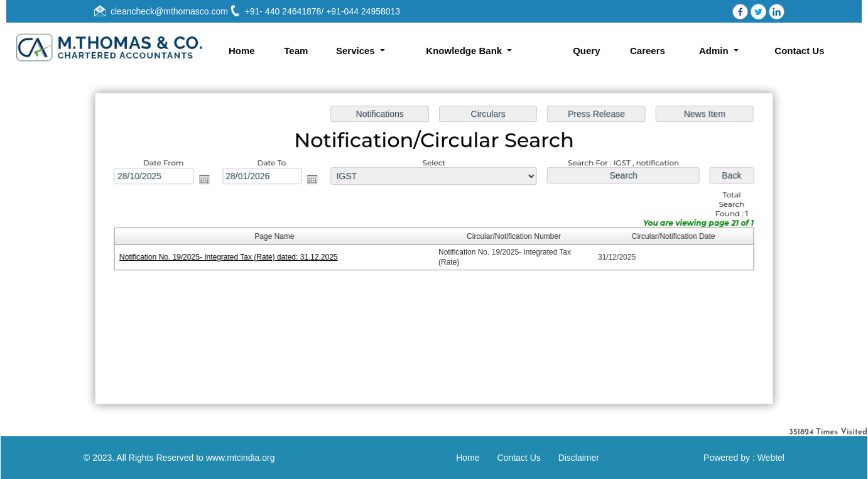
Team (296, 51)
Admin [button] (715, 51)
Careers (648, 51)
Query (586, 51)
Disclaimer (579, 458)
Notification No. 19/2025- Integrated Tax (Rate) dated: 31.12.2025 (233, 257)
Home (242, 51)
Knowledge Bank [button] (465, 51)
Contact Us (799, 51)
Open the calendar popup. (209, 181)
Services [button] (357, 51)
